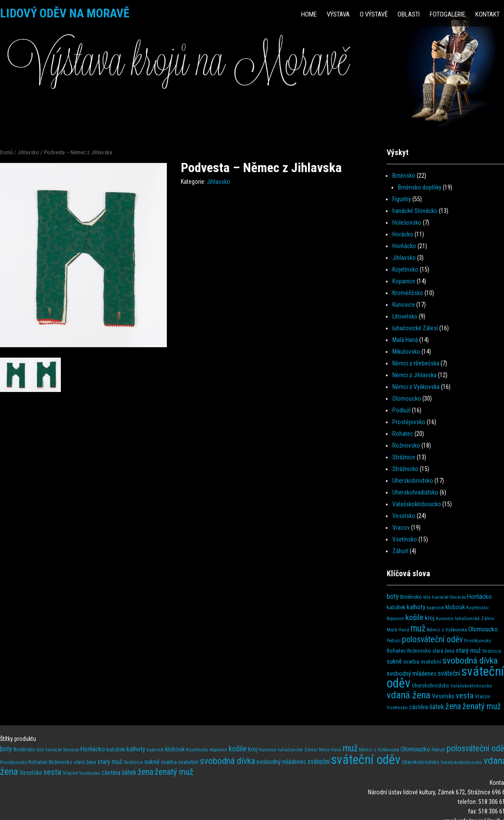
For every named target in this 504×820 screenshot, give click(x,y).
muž (418, 628)
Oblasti (409, 14)
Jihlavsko (28, 152)
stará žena (443, 651)
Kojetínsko (405, 269)
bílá (427, 597)
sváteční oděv (366, 760)
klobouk (455, 607)
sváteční (449, 673)
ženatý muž (482, 706)
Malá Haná (405, 340)
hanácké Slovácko (415, 211)
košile (414, 617)
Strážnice (404, 457)
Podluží (401, 410)
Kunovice (404, 305)
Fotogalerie (448, 14)
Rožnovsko (406, 445)
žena (453, 706)
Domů (6, 152)
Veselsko (404, 516)
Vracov (401, 528)
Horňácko (404, 246)
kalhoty (416, 607)
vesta (465, 696)
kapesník (435, 608)
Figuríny (402, 199)
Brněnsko (404, 176)
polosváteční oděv (432, 639)
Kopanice (404, 281)
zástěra (418, 707)
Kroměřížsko (408, 293)
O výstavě (374, 14)
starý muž (468, 651)
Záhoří (400, 551)
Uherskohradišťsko (415, 492)
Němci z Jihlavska (414, 375)
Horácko (403, 234)
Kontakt (487, 14)
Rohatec (403, 434)
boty (393, 596)
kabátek (396, 607)
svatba (411, 662)
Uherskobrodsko (413, 481)
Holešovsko (407, 222)
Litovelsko (405, 316)
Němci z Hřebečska (416, 363)
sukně (394, 661)
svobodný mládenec (412, 674)
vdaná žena (409, 695)
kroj (430, 618)
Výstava (338, 14)
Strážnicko (405, 469)
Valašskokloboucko (417, 504)
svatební (431, 662)
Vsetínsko (405, 539)
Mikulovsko (406, 352)
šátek (437, 707)
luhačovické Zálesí (415, 328)
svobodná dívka (470, 660)
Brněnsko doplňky (420, 187)
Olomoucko (407, 398)
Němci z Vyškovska (416, 387)
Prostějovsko (409, 422)
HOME (309, 14)
